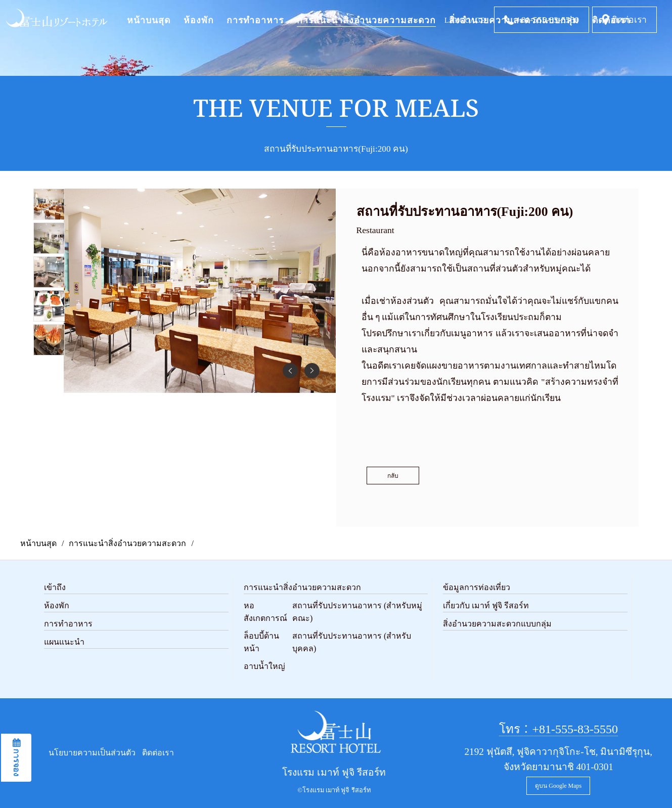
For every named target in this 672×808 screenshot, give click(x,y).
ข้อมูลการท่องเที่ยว (477, 587)
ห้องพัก (199, 20)
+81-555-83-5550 (548, 20)
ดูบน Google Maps (558, 786)
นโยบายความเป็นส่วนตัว (92, 753)
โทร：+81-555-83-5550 (559, 729)
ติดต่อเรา (629, 20)
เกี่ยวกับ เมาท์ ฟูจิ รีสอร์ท (486, 605)
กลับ (393, 476)
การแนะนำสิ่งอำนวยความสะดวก (366, 20)
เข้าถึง (55, 587)
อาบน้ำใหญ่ (264, 666)
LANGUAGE (465, 20)
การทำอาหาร (255, 20)
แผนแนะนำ (64, 642)
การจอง (16, 762)
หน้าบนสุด (149, 20)
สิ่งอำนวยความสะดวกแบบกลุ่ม (497, 624)
